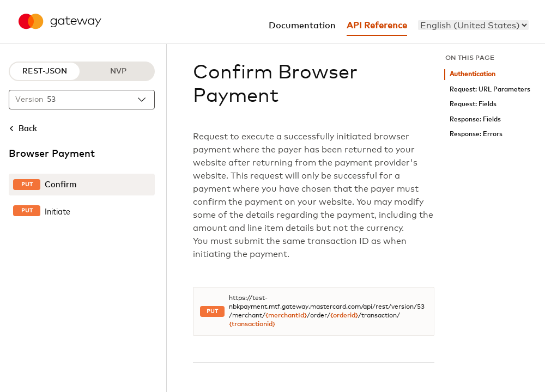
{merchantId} (286, 316)
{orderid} (344, 316)
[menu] (473, 25)
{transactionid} (252, 324)
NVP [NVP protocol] (118, 71)
